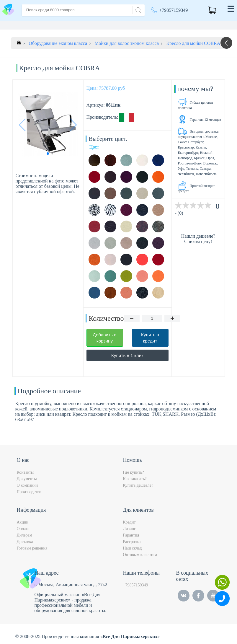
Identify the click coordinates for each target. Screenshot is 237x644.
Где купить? (134, 472)
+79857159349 (173, 10)
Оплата (23, 529)
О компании (27, 485)
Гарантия (131, 535)
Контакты (25, 472)
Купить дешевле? (138, 485)
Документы (27, 479)
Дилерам (24, 535)
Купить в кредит (150, 338)
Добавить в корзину (105, 338)
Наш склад (133, 548)
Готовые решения (32, 548)
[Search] (138, 10)
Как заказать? (135, 479)
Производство (29, 492)
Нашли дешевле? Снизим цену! (198, 239)
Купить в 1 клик (127, 355)
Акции (23, 522)
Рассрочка (132, 542)
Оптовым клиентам (140, 555)
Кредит (129, 522)
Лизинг (129, 529)
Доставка (25, 542)
